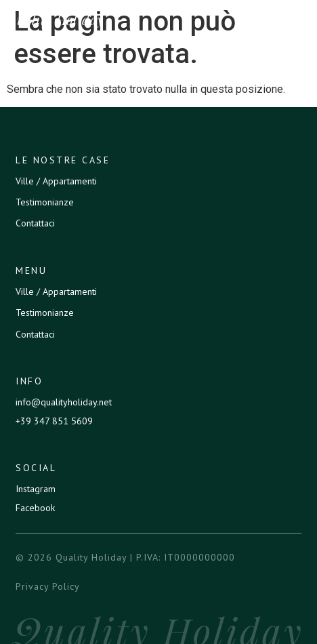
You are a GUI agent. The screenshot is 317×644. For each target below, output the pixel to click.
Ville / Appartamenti (56, 181)
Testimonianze (45, 202)
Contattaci (35, 223)
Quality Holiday (55, 19)
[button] (300, 19)
